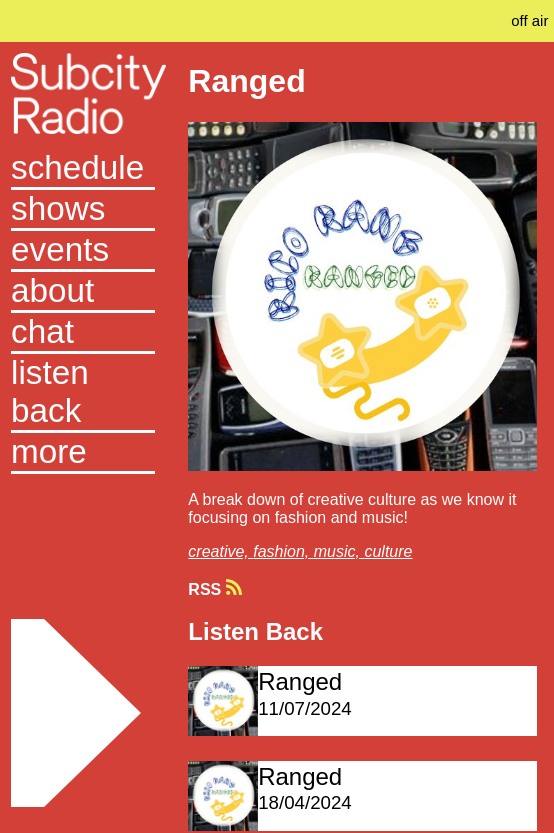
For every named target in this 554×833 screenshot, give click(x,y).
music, (339, 551)
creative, (220, 551)
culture (388, 551)
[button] (83, 453)
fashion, (283, 551)
